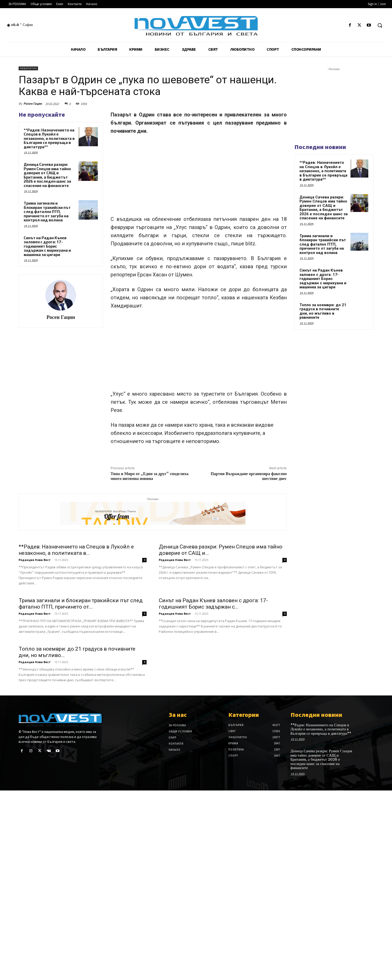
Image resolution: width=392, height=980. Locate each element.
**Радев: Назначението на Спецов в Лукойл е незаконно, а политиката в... (76, 613)
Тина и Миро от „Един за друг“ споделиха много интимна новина (150, 476)
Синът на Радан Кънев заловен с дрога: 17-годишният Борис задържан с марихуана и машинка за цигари (47, 246)
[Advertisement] (199, 177)
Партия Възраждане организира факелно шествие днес (249, 476)
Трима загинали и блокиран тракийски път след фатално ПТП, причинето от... (81, 730)
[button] (380, 25)
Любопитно (28, 68)
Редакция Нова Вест (35, 623)
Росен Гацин (33, 104)
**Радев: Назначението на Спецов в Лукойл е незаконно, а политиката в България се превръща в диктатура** (49, 138)
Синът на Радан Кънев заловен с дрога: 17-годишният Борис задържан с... (213, 730)
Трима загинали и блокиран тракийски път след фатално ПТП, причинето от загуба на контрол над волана (47, 212)
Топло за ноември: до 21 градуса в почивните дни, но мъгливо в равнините (323, 311)
